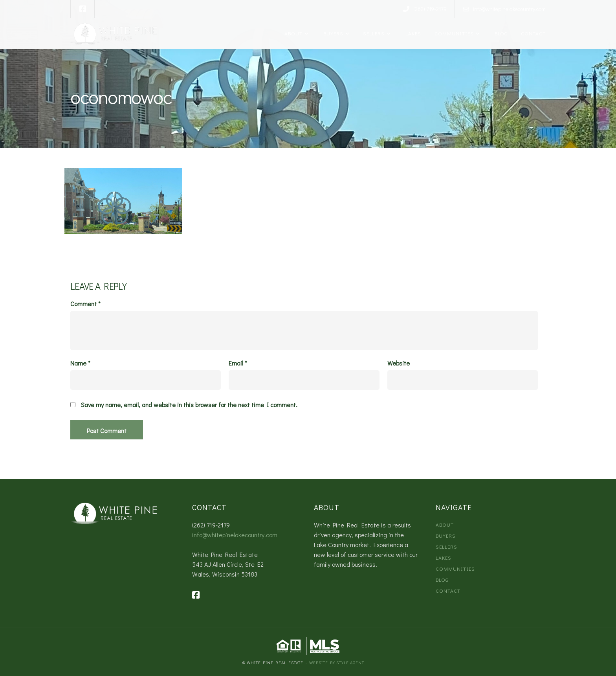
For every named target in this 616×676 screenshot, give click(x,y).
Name (80, 363)
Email (238, 363)
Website (399, 363)
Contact (533, 33)
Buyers (332, 33)
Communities (453, 33)
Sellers (373, 33)
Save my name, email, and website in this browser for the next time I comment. (189, 405)
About (293, 33)
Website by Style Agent (337, 662)
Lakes (412, 33)
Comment (85, 304)
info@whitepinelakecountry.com (235, 535)
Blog (500, 33)
